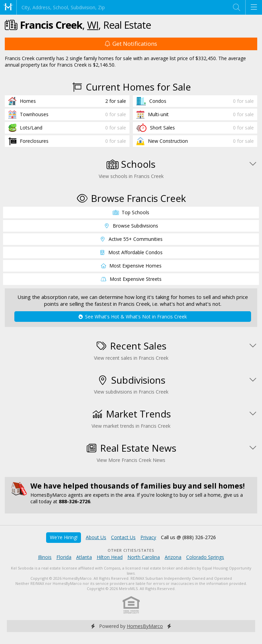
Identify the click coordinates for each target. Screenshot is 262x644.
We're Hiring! (64, 537)
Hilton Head (110, 557)
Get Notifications (131, 44)
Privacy (148, 537)
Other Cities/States (131, 550)
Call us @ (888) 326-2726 (188, 537)
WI (93, 25)
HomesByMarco (145, 626)
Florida (64, 557)
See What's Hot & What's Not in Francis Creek (133, 317)
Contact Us (123, 537)
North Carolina (144, 557)
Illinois (45, 557)
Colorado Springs (205, 557)
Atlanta (84, 557)
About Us (96, 537)
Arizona (173, 557)
